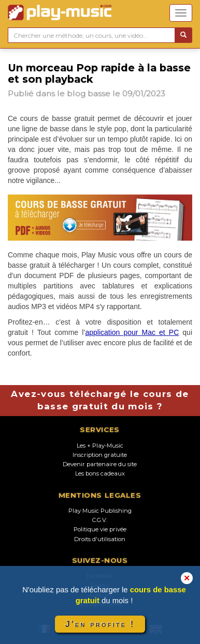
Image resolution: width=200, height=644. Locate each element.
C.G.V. (100, 520)
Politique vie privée (100, 529)
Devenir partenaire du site (100, 464)
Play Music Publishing (100, 511)
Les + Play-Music (100, 446)
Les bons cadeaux (100, 473)
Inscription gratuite (100, 455)
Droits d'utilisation (100, 539)
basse (99, 93)
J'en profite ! (100, 624)
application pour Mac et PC (132, 332)
